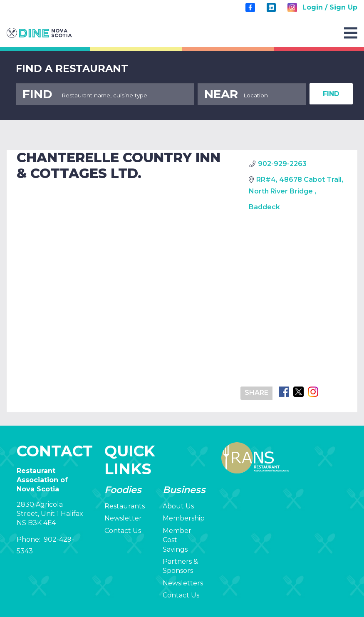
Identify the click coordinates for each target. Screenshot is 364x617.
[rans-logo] (39, 33)
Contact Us (123, 531)
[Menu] (351, 33)
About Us (178, 506)
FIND (331, 94)
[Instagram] (292, 7)
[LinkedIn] (271, 7)
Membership (184, 518)
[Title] (250, 7)
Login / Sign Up (330, 7)
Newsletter (123, 518)
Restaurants (125, 506)
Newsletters (183, 583)
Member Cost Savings (177, 540)
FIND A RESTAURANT (72, 68)
